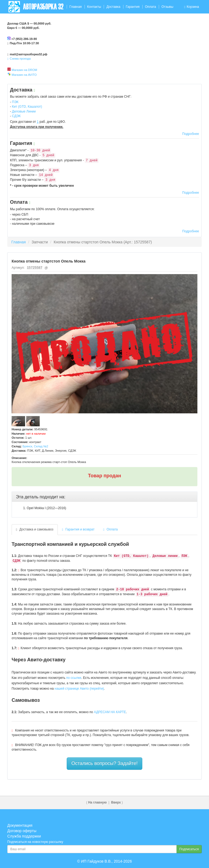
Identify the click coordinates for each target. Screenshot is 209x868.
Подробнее (191, 134)
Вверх (116, 802)
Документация (20, 825)
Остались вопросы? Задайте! (104, 763)
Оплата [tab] (110, 529)
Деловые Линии (24, 111)
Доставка (113, 7)
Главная (76, 7)
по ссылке (74, 678)
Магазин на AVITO (24, 75)
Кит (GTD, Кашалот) (27, 107)
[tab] (104, 497)
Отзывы (167, 7)
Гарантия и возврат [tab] (78, 529)
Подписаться (189, 849)
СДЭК (16, 116)
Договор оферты (22, 831)
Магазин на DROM (24, 70)
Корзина (192, 7)
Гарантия (133, 7)
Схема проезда (19, 59)
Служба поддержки (24, 836)
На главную (98, 802)
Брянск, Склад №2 (36, 446)
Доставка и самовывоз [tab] (35, 529)
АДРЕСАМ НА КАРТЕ (110, 712)
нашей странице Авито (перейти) (79, 689)
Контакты (94, 7)
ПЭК (15, 102)
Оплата (151, 7)
